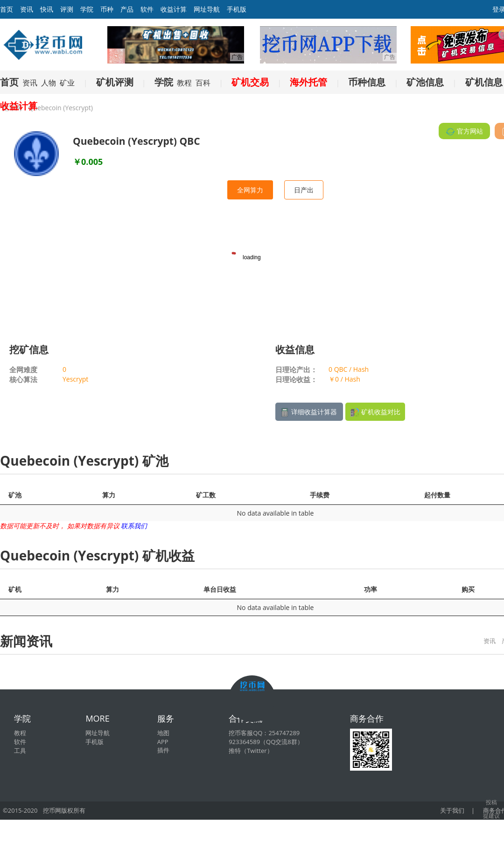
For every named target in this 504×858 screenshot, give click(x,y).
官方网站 (464, 131)
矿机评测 (115, 82)
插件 (163, 750)
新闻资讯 (26, 641)
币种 (107, 9)
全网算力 (250, 190)
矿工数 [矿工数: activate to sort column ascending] (206, 495)
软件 (147, 9)
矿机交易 (250, 82)
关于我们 (452, 810)
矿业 (67, 83)
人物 (49, 83)
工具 (20, 751)
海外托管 (308, 82)
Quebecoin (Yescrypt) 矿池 (84, 461)
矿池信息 (425, 82)
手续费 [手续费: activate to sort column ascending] (320, 495)
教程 (184, 83)
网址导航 (207, 9)
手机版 (237, 9)
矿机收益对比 (375, 412)
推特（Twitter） (251, 751)
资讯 (27, 9)
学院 (87, 9)
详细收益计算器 (309, 412)
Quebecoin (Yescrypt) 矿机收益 (97, 555)
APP (163, 742)
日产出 (304, 190)
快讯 (47, 9)
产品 (127, 9)
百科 (203, 83)
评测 (67, 9)
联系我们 (134, 526)
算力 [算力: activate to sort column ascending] (109, 495)
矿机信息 (484, 82)
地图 (163, 733)
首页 (9, 82)
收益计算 (174, 9)
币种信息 (367, 82)
